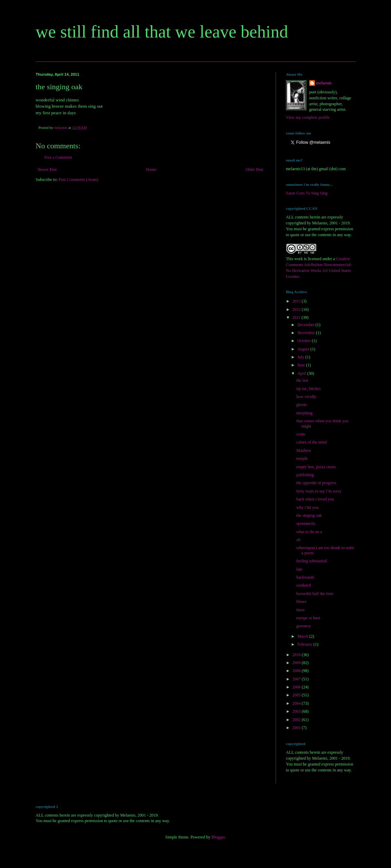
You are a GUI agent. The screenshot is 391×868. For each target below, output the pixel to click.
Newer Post (47, 170)
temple (302, 458)
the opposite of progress (316, 483)
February (305, 644)
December (306, 325)
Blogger (218, 837)
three (300, 610)
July (301, 357)
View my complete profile (308, 117)
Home (151, 170)
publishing (305, 475)
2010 (297, 655)
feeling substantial (311, 561)
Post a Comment (58, 157)
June (302, 365)
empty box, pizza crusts (316, 467)
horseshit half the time (315, 594)
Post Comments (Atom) (79, 180)
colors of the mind (311, 442)
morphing (304, 413)
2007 (297, 679)
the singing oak (309, 515)
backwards (305, 577)
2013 (297, 301)
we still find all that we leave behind (162, 32)
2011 (297, 317)
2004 (297, 703)
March (303, 636)
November (307, 333)
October (304, 341)
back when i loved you (315, 499)
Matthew (304, 450)
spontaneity (306, 523)
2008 (297, 671)
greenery (303, 626)
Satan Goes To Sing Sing (307, 193)
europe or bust (308, 618)
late (299, 569)
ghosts (302, 405)
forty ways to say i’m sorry (319, 491)
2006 (297, 687)
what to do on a (309, 532)
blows (301, 602)
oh (298, 540)
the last (302, 380)
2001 (297, 728)
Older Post (255, 170)
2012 (297, 309)
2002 (297, 720)
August (304, 349)
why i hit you (307, 507)
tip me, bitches (308, 389)
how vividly (306, 397)
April (302, 373)
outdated (303, 585)
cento (301, 434)
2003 (297, 711)
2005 (297, 695)
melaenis (324, 83)
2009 (297, 663)
